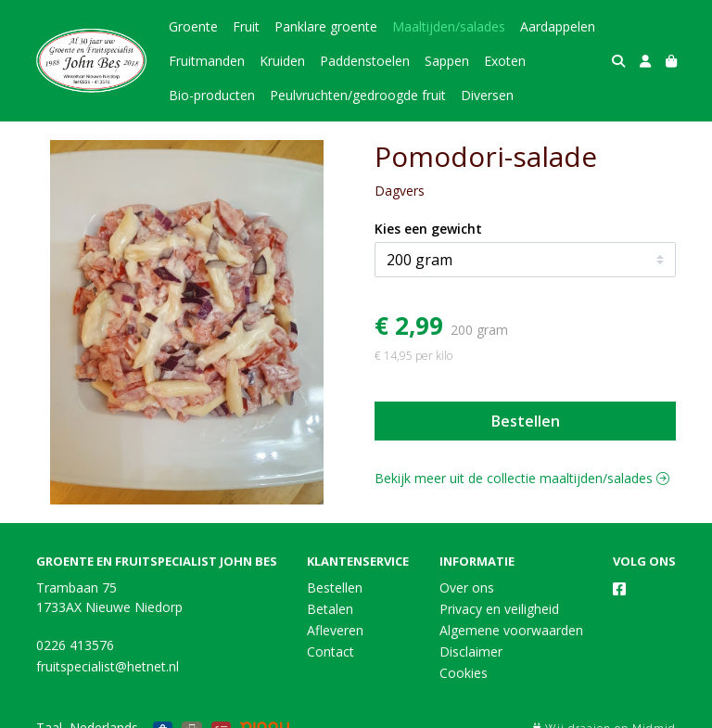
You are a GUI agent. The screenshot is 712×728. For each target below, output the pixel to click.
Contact (331, 651)
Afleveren (335, 630)
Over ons (467, 588)
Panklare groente (326, 26)
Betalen (330, 609)
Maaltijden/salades (449, 26)
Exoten (505, 61)
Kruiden (282, 61)
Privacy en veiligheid (499, 609)
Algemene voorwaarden (511, 630)
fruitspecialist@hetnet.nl (108, 666)
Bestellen (526, 421)
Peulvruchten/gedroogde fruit (358, 95)
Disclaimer (471, 651)
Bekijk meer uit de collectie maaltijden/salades (522, 478)
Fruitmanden (207, 61)
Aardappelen (558, 26)
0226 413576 (75, 645)
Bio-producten (212, 95)
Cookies (464, 673)
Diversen (487, 95)
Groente (193, 26)
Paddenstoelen (365, 61)
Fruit (246, 26)
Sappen (447, 61)
